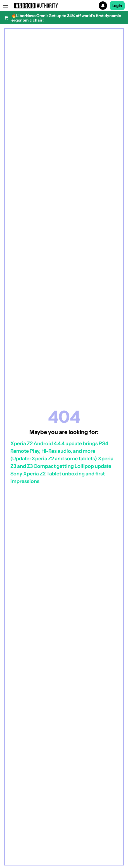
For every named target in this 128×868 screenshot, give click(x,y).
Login (117, 6)
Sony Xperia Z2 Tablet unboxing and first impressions (58, 478)
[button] (64, 6)
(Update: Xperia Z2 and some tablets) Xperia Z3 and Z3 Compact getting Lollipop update (62, 462)
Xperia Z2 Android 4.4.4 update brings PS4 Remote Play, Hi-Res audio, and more (59, 447)
